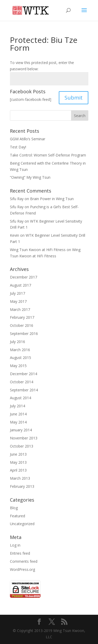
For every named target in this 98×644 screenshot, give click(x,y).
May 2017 (18, 301)
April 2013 (18, 470)
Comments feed (24, 561)
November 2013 (24, 438)
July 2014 (18, 406)
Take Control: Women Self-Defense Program (48, 155)
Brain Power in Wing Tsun (52, 199)
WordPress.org (22, 569)
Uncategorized (22, 524)
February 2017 (22, 317)
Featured (18, 516)
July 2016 (18, 342)
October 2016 (22, 325)
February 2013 (22, 486)
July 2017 (18, 293)
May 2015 (18, 366)
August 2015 (21, 358)
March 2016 (20, 350)
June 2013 (18, 454)
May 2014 (18, 422)
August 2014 (21, 398)
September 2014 (24, 390)
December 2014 (24, 374)
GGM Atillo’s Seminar (28, 139)
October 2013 (22, 446)
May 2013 (18, 462)
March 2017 (20, 309)
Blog (14, 508)
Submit (74, 98)
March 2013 (20, 478)
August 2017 (21, 285)
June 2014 (18, 414)
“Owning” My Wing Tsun (30, 177)
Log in (15, 545)
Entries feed (20, 553)
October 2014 (22, 382)
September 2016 (24, 333)
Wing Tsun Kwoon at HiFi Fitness (38, 250)
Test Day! (18, 147)
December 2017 (24, 277)
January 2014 (21, 430)
